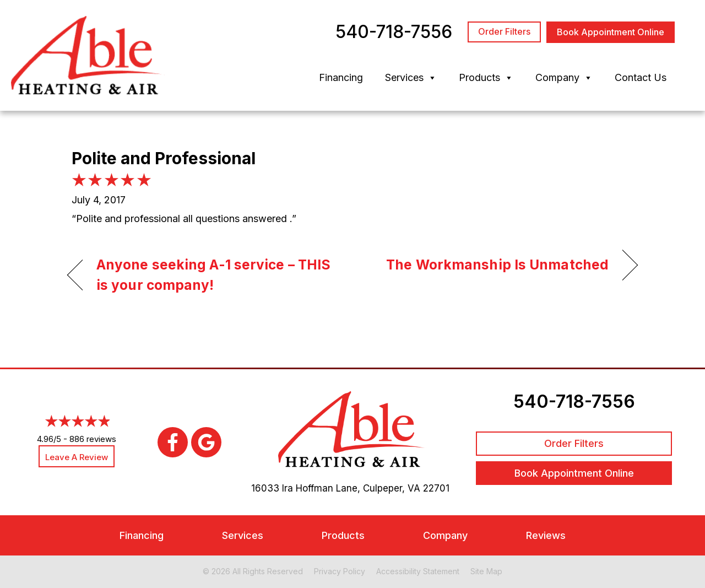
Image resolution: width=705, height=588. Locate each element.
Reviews (546, 535)
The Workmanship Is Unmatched (497, 265)
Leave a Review (77, 457)
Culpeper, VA (392, 488)
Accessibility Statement (418, 571)
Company (564, 78)
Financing (341, 77)
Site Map (486, 571)
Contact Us (641, 77)
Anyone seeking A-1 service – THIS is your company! (213, 275)
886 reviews (93, 439)
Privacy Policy (340, 571)
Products (486, 78)
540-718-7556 (574, 401)
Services (411, 78)
